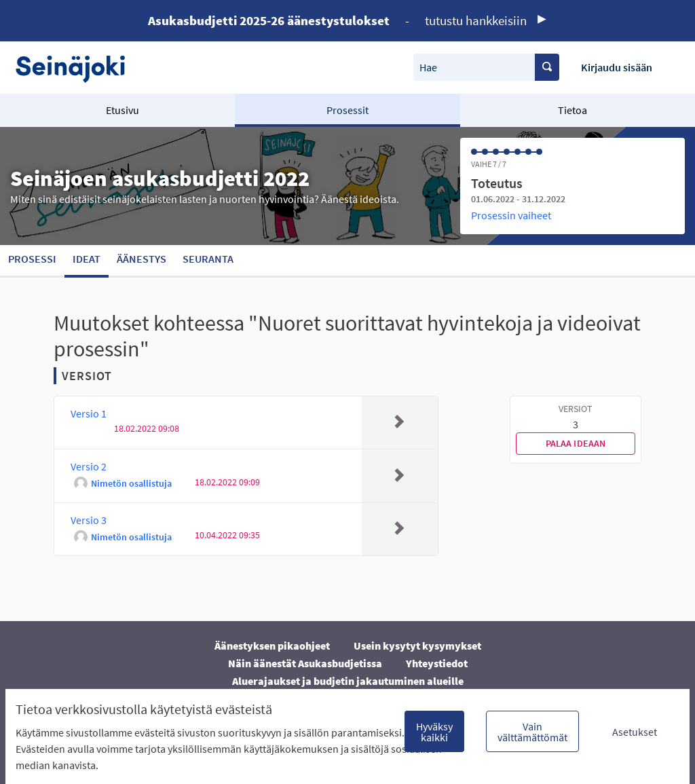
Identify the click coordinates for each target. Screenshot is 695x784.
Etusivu (123, 110)
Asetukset (635, 732)
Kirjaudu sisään (617, 67)
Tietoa (572, 110)
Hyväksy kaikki (434, 732)
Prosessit (347, 110)
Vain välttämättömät (532, 732)
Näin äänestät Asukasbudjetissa (305, 663)
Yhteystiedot (437, 663)
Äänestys (142, 259)
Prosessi (32, 259)
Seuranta (208, 259)
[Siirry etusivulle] (77, 68)
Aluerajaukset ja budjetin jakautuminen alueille (348, 681)
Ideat (87, 259)
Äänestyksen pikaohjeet (272, 646)
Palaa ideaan (576, 443)
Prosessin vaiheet (511, 215)
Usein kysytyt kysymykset (417, 646)
